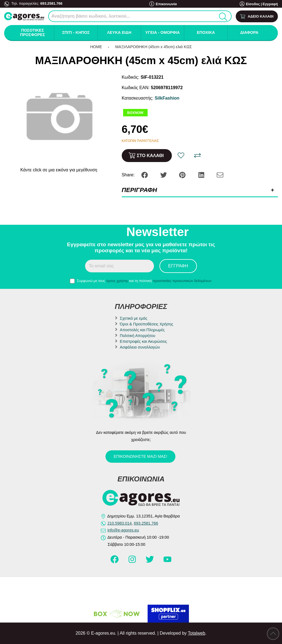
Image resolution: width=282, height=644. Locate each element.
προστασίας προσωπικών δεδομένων (182, 281)
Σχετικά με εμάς (134, 318)
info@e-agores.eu (123, 530)
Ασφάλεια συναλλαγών (140, 347)
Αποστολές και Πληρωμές (142, 330)
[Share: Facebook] (145, 175)
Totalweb (196, 633)
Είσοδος (253, 4)
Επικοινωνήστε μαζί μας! (140, 456)
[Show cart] (257, 16)
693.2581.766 (51, 3)
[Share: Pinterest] (183, 175)
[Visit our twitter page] (150, 562)
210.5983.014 (120, 523)
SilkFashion (167, 98)
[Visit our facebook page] (115, 562)
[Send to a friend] (220, 175)
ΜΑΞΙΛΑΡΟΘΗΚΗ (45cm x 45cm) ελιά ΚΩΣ (154, 47)
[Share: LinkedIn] (202, 175)
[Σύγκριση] (197, 155)
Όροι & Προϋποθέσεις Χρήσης (147, 324)
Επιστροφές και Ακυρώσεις (143, 341)
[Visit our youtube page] (167, 562)
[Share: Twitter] (164, 175)
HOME (96, 47)
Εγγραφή (270, 4)
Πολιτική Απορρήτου (138, 336)
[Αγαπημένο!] (181, 155)
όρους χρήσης (117, 281)
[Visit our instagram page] (133, 562)
